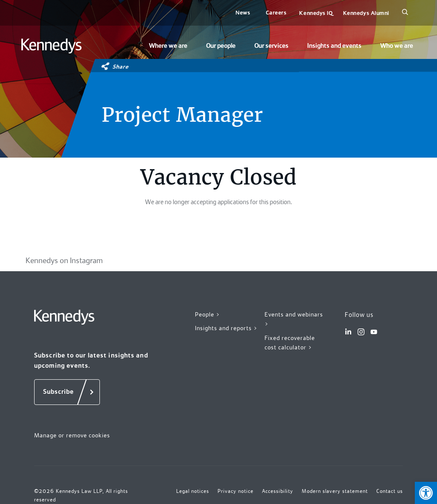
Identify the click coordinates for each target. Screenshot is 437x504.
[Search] (405, 13)
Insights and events (334, 46)
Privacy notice (236, 491)
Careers (276, 13)
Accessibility (278, 491)
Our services (271, 46)
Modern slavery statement (335, 491)
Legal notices (193, 491)
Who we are (397, 46)
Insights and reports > (226, 328)
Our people (221, 46)
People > (208, 314)
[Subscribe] (67, 392)
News (243, 13)
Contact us (390, 491)
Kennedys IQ (316, 13)
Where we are (168, 46)
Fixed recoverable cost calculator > (290, 343)
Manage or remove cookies (72, 435)
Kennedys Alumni (366, 13)
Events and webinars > (294, 319)
